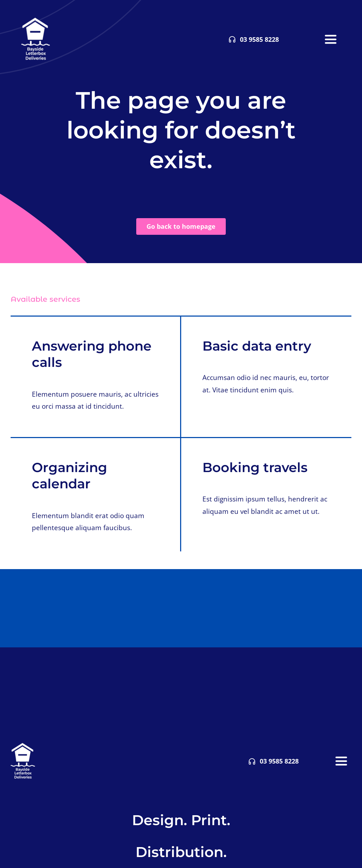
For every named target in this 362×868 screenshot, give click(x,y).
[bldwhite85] (36, 21)
